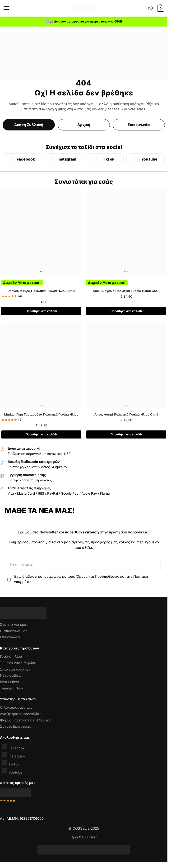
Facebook (13, 748)
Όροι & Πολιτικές (84, 838)
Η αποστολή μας (14, 632)
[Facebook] (22, 159)
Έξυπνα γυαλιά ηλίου (18, 664)
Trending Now (12, 689)
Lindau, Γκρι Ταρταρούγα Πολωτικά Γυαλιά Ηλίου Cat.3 (41, 415)
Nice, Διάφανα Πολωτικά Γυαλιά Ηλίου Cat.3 (126, 291)
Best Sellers (9, 682)
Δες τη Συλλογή (29, 125)
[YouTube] (146, 159)
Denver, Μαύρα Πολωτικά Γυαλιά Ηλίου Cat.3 (41, 291)
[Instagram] (63, 159)
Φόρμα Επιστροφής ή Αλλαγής (26, 721)
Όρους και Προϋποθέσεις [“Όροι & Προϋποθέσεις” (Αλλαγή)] (98, 577)
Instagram (13, 756)
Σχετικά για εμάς (14, 625)
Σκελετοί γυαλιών (15, 670)
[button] (160, 8)
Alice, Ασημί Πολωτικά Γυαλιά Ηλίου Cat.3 (126, 415)
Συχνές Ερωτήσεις (15, 727)
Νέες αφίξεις (11, 676)
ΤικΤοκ (11, 764)
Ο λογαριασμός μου (16, 708)
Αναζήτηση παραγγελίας (21, 714)
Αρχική (84, 125)
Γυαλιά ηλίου (11, 657)
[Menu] (11, 8)
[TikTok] (104, 159)
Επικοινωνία (139, 125)
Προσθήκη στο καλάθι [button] (41, 311)
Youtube (12, 772)
